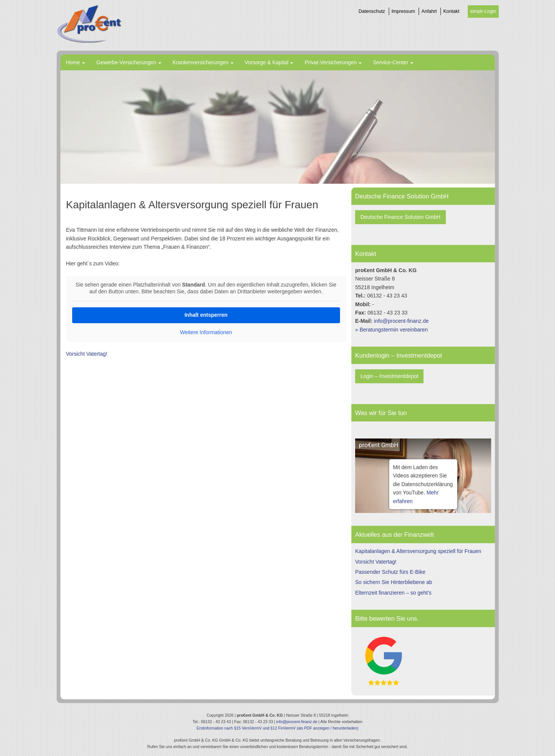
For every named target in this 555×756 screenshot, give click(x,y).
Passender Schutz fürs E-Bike (390, 572)
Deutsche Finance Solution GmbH (400, 217)
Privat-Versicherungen (331, 62)
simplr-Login (483, 11)
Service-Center (390, 62)
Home (73, 62)
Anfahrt (429, 11)
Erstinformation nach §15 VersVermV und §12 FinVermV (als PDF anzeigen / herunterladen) (277, 728)
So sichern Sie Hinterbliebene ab (394, 582)
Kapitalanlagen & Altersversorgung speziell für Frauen (418, 551)
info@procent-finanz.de (401, 321)
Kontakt (451, 11)
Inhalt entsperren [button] (206, 315)
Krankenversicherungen (201, 62)
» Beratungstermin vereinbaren (391, 330)
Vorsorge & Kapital (267, 62)
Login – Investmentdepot (389, 376)
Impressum (403, 11)
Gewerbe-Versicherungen (126, 62)
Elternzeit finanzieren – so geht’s (393, 593)
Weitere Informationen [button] (206, 332)
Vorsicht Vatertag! (87, 354)
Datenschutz (372, 11)
